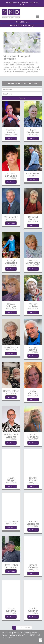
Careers (27, 633)
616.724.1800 (7, 633)
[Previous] (28, 628)
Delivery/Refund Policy (19, 635)
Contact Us (18, 633)
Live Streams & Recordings (22, 26)
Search (22, 98)
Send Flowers (22, 22)
